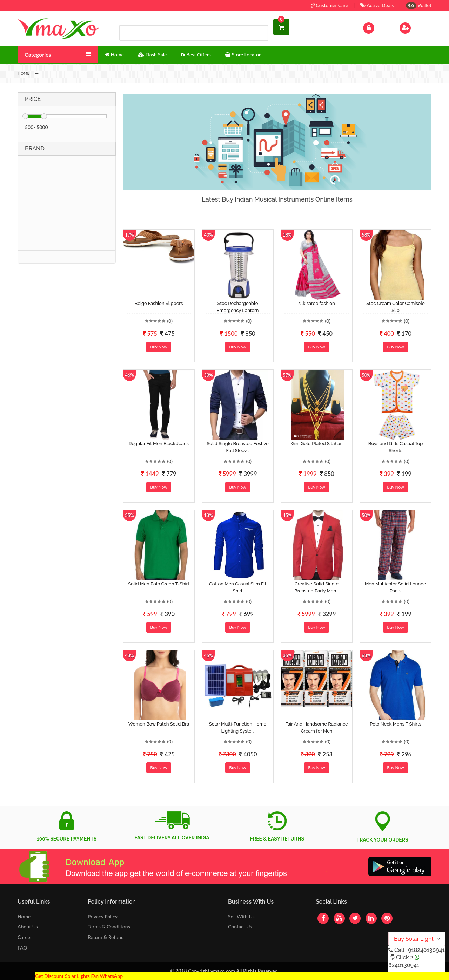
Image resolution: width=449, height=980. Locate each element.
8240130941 (404, 965)
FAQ (22, 948)
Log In (376, 27)
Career (25, 937)
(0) (170, 321)
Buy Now (159, 347)
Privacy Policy (103, 916)
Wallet (419, 5)
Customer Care (330, 5)
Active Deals (377, 5)
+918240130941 (425, 950)
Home (24, 916)
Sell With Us (241, 916)
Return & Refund (106, 937)
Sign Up (414, 27)
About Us (28, 927)
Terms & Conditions (109, 927)
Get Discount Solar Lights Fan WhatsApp (79, 976)
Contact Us (240, 927)
